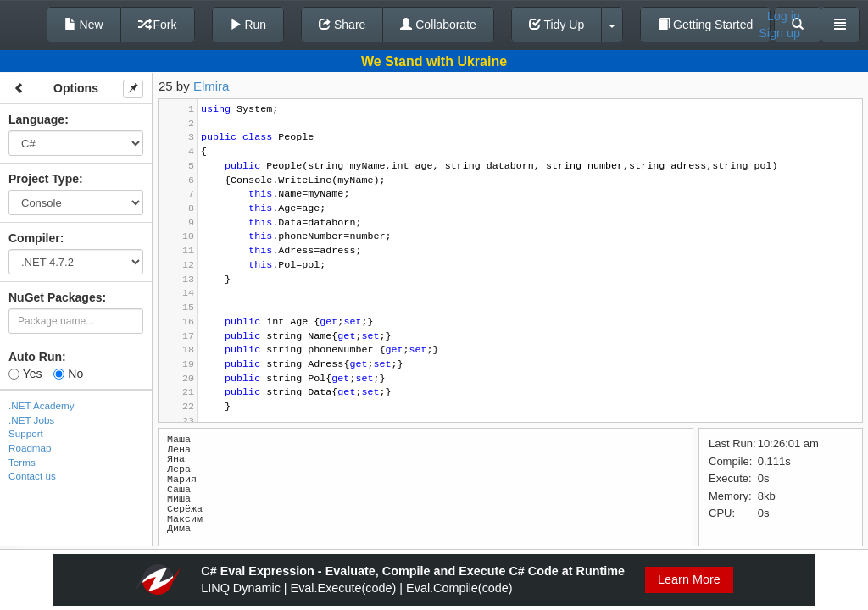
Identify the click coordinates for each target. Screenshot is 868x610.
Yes (25, 374)
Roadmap (30, 448)
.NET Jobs (31, 420)
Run (248, 25)
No (68, 374)
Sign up (779, 33)
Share (342, 25)
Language (36, 119)
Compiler (34, 238)
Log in (784, 16)
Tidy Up (556, 25)
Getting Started (705, 25)
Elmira (211, 86)
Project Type (44, 179)
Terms (22, 462)
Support (26, 433)
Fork (158, 25)
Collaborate (438, 25)
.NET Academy (42, 405)
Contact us (32, 476)
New (84, 25)
